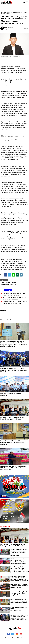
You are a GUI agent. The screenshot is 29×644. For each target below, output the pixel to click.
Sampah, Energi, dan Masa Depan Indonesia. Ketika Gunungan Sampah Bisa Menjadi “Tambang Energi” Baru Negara (20, 570)
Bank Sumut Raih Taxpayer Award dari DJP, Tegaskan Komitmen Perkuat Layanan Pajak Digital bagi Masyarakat (19, 579)
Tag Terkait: (4, 280)
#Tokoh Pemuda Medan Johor (9, 285)
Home (2, 12)
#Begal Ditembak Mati (14, 280)
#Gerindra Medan (6, 282)
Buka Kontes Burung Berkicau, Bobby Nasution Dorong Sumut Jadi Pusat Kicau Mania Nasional (13, 370)
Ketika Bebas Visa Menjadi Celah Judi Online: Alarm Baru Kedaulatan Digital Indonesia (12, 443)
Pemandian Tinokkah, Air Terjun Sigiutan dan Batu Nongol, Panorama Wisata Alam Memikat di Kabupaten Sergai (19, 617)
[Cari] (24, 2)
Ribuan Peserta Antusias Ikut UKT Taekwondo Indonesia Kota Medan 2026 (19, 609)
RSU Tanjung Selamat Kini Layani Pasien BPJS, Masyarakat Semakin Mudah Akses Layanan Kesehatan (13, 468)
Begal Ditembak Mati (8, 12)
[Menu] (28, 2)
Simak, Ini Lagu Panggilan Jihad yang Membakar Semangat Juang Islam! (19, 593)
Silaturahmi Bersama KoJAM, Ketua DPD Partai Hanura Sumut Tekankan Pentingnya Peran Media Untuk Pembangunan (19, 553)
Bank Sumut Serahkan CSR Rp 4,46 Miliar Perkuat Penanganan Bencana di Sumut (19, 586)
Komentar (26, 28)
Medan (22, 12)
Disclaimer (21, 638)
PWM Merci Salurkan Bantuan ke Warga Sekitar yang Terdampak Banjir (15, 302)
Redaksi (8, 638)
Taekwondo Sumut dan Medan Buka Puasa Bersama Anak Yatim (14, 294)
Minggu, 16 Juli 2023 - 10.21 (9, 29)
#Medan (14, 282)
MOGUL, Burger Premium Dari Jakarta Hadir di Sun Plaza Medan (14, 298)
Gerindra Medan (17, 12)
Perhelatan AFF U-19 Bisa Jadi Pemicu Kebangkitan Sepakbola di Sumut (12, 418)
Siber (14, 638)
